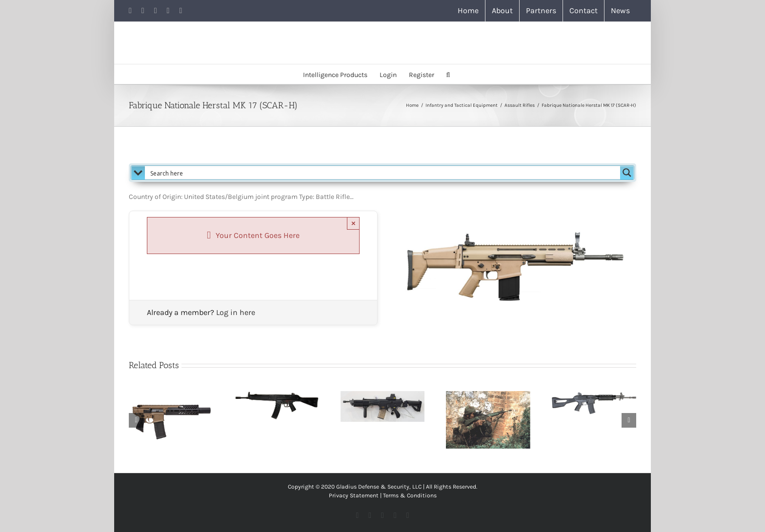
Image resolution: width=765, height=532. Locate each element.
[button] (448, 74)
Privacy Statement (354, 495)
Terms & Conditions (410, 495)
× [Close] (353, 223)
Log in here (236, 312)
